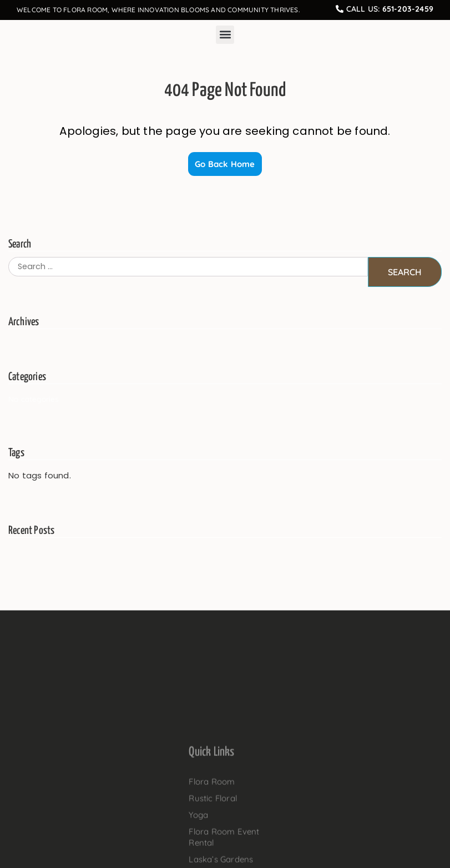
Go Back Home (225, 164)
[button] (225, 35)
